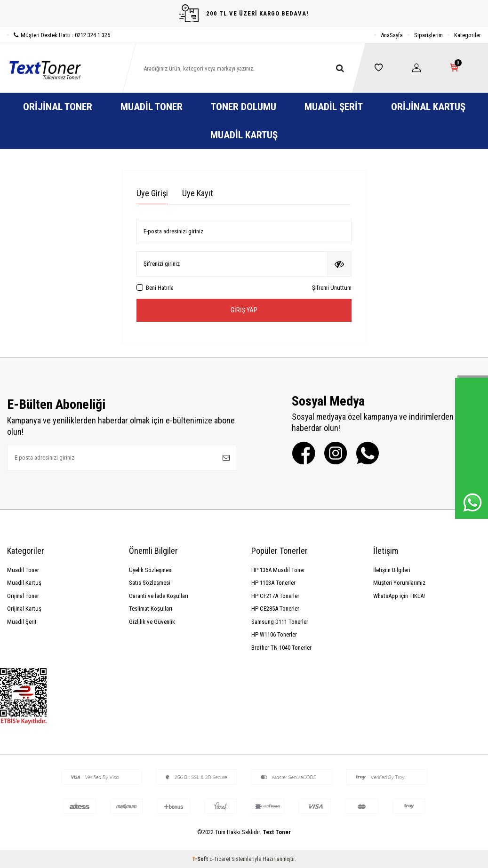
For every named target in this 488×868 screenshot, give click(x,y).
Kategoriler (468, 35)
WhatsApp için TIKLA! (399, 596)
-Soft (201, 859)
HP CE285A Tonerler (275, 609)
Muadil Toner (152, 107)
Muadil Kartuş (244, 135)
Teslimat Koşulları (151, 609)
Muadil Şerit (334, 107)
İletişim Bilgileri (392, 570)
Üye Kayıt (198, 193)
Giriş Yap (244, 310)
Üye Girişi (152, 193)
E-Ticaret (220, 859)
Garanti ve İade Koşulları (159, 596)
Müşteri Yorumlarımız (399, 583)
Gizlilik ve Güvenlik (152, 622)
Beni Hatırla (155, 288)
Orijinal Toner (58, 107)
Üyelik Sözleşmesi (151, 570)
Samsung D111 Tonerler (280, 622)
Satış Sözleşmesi (150, 583)
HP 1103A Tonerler (273, 583)
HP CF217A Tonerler (275, 596)
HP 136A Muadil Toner (278, 570)
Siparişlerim (428, 35)
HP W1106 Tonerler (274, 634)
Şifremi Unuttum (332, 288)
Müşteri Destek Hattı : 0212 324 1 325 (59, 35)
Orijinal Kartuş (428, 107)
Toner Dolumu (244, 107)
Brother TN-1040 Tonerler (281, 648)
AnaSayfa (392, 35)
